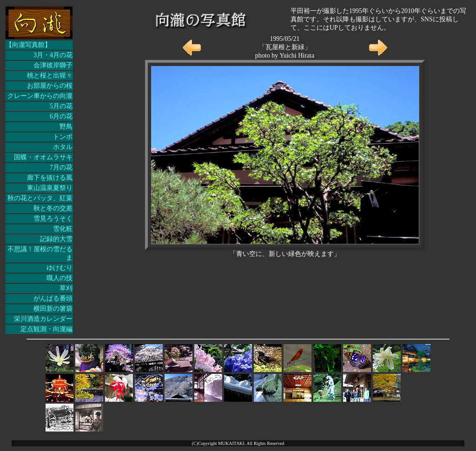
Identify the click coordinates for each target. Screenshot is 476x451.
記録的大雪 (56, 239)
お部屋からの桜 (50, 86)
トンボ (63, 137)
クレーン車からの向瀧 (40, 96)
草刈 (66, 288)
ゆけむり (59, 268)
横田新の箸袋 (53, 309)
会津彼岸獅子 (53, 65)
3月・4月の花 (53, 55)
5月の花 (61, 106)
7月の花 (61, 167)
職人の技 (59, 278)
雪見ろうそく (53, 219)
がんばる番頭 (53, 298)
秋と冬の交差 (53, 208)
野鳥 (66, 127)
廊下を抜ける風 (50, 178)
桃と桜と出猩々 (50, 75)
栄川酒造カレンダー (43, 319)
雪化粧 (63, 229)
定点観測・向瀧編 (46, 329)
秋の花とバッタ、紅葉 (40, 198)
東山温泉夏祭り (50, 188)
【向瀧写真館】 (28, 45)
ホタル (63, 147)
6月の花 (61, 116)
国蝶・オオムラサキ (43, 157)
